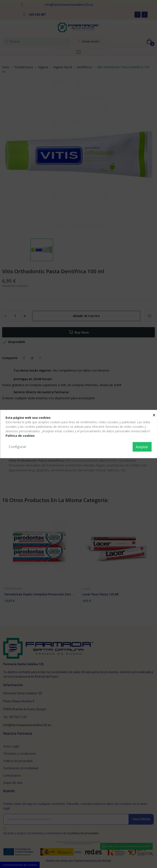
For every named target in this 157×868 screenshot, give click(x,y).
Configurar (18, 447)
